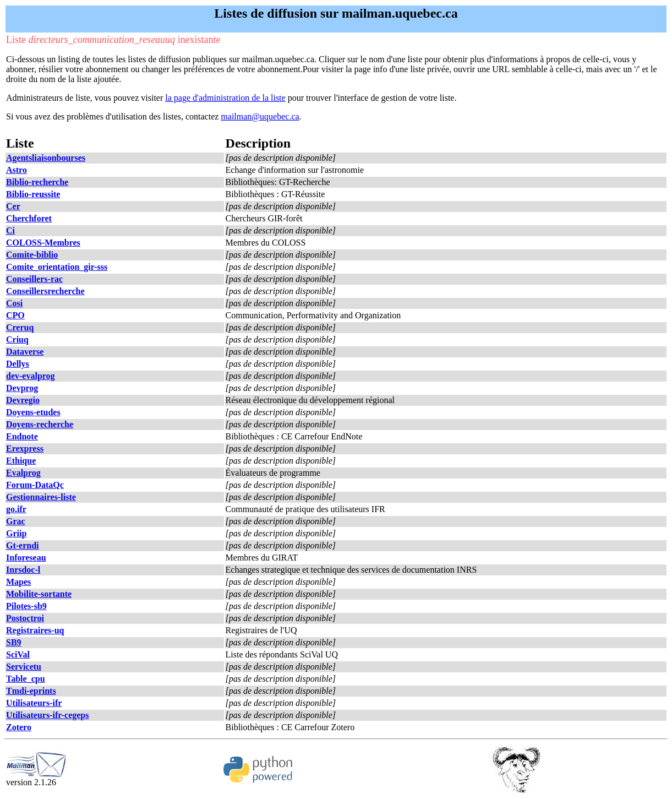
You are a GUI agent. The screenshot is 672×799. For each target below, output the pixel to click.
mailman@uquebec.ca (260, 116)
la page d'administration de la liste (225, 98)
